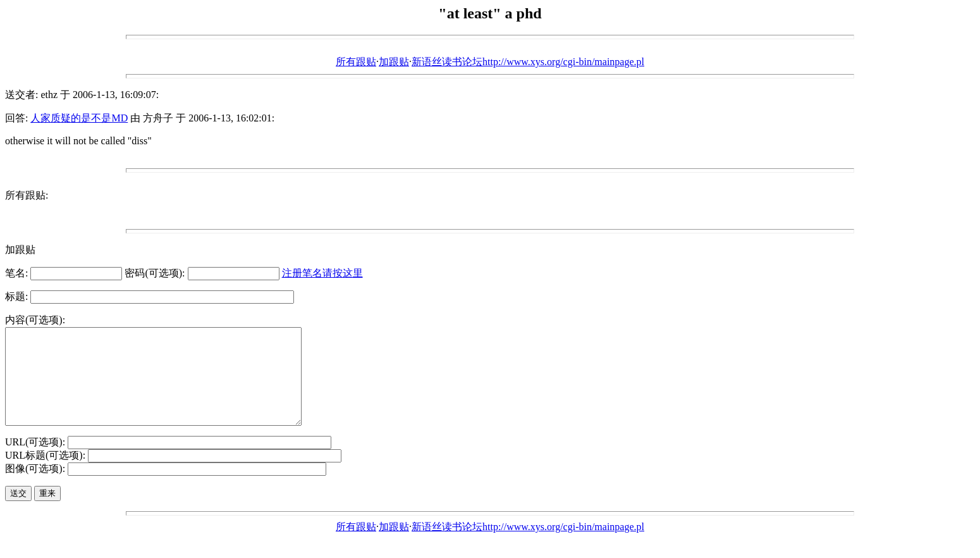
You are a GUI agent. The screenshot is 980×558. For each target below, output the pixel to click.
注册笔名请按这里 (322, 273)
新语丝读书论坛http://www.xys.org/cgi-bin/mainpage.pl (528, 62)
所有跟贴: (27, 195)
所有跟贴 (356, 62)
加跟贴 (394, 62)
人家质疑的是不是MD (79, 118)
